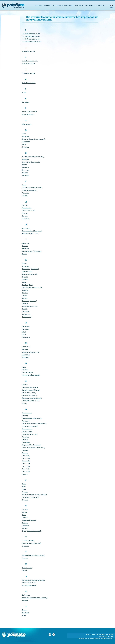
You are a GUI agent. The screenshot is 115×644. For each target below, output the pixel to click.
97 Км (24, 92)
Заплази (25, 246)
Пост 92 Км (26, 472)
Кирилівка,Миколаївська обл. (32, 287)
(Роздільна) (43, 495)
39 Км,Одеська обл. (29, 51)
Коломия (25, 303)
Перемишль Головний (30, 424)
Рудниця (25, 500)
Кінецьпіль (26, 266)
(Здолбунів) (37, 251)
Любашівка (26, 337)
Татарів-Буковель (28, 540)
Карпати (25, 277)
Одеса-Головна (27, 387)
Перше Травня (27, 432)
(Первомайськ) (32, 190)
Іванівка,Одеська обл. (29, 112)
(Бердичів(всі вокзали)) (37, 139)
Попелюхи (25, 456)
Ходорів (25, 570)
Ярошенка (25, 613)
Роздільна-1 (26, 497)
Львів (24, 334)
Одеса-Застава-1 (28, 390)
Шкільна (25, 600)
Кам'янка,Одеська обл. (30, 274)
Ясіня (24, 615)
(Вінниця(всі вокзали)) (36, 157)
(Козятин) (33, 301)
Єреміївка (25, 102)
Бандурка (25, 136)
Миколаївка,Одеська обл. (31, 352)
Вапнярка (25, 159)
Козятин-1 (25, 301)
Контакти (100, 5)
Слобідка (25, 523)
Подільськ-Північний (29, 448)
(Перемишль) (42, 424)
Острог (24, 403)
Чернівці (25, 580)
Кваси (24, 282)
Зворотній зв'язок (106, 636)
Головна (39, 5)
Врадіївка (25, 175)
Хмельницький (27, 568)
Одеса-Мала (26, 393)
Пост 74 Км (26, 469)
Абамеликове (27, 124)
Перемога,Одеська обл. (30, 426)
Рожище (25, 492)
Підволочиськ (27, 413)
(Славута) (33, 520)
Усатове (25, 558)
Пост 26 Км (26, 458)
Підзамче (25, 416)
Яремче (24, 610)
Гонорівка (25, 193)
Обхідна (25, 385)
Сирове (24, 512)
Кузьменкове (27, 317)
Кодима (25, 298)
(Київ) (31, 285)
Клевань (25, 290)
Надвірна (25, 370)
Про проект (90, 5)
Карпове (25, 279)
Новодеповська (27, 372)
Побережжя (26, 442)
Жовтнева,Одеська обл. (30, 234)
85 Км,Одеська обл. (29, 83)
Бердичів (25, 139)
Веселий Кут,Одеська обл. (31, 162)
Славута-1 (25, 520)
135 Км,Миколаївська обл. (31, 36)
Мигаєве (25, 349)
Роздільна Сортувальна (30, 495)
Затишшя (25, 248)
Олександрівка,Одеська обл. (32, 398)
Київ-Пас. (25, 285)
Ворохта (25, 173)
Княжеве (25, 293)
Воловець (25, 167)
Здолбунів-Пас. (27, 251)
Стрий (24, 531)
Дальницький (27, 208)
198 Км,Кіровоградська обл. (32, 42)
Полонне (25, 450)
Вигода (24, 165)
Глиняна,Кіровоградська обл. (32, 188)
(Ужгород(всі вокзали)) (37, 555)
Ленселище (26, 326)
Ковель (24, 295)
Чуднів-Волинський (29, 585)
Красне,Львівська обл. (30, 306)
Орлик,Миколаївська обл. (31, 401)
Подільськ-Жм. (27, 445)
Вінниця (25, 157)
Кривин (24, 309)
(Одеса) (35, 387)
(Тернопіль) (37, 543)
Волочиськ (26, 170)
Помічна (25, 453)
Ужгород (25, 555)
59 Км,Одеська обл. (29, 64)
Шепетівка (26, 598)
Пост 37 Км (26, 461)
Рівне (24, 484)
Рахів (24, 487)
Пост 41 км (26, 464)
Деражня (25, 216)
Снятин (24, 528)
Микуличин (26, 355)
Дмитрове (25, 219)
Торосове (25, 546)
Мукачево (25, 357)
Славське (25, 517)
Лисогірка (25, 329)
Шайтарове (26, 595)
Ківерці (24, 263)
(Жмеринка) (38, 231)
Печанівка (25, 437)
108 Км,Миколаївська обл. (31, 34)
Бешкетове (26, 142)
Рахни (24, 489)
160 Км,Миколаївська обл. (31, 39)
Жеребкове (26, 228)
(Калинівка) (35, 269)
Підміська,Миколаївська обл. (32, 418)
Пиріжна (25, 440)
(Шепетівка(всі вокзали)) (39, 598)
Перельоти (26, 421)
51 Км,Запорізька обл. (30, 61)
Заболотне (26, 243)
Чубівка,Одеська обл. (29, 583)
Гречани (25, 196)
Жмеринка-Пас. (27, 231)
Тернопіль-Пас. (27, 543)
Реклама (109, 634)
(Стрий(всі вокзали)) (34, 531)
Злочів (24, 254)
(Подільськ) (37, 445)
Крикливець (26, 314)
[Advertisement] (10, 43)
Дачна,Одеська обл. (29, 211)
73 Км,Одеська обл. (29, 73)
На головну (90, 634)
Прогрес (25, 474)
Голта (24, 190)
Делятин (25, 213)
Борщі (24, 144)
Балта (24, 134)
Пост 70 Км (26, 466)
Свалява (25, 509)
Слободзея (26, 525)
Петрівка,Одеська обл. (30, 434)
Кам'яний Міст (27, 271)
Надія (24, 367)
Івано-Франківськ (28, 114)
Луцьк (24, 332)
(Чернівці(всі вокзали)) (36, 580)
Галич (24, 185)
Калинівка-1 (26, 269)
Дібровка (25, 205)
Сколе (24, 515)
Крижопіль (26, 311)
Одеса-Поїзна (27, 395)
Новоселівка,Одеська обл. (31, 375)
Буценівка (25, 147)
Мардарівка (26, 347)
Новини (47, 5)
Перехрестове (27, 429)
